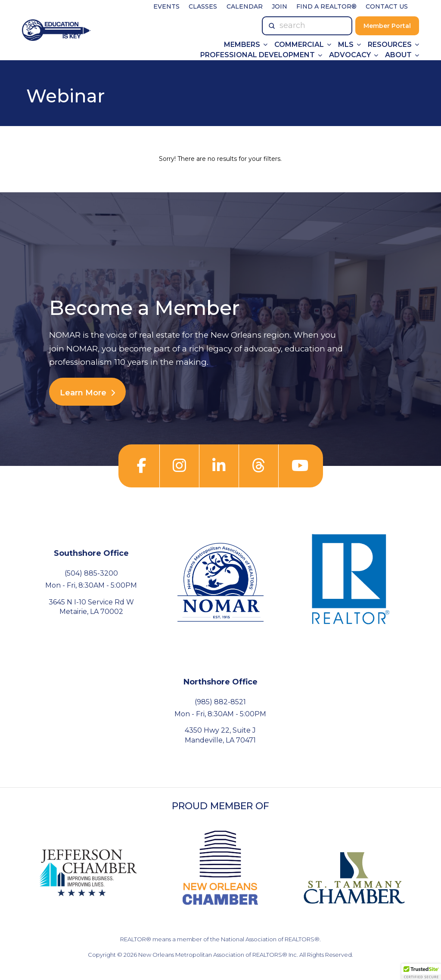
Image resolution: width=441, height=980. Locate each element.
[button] (421, 972)
